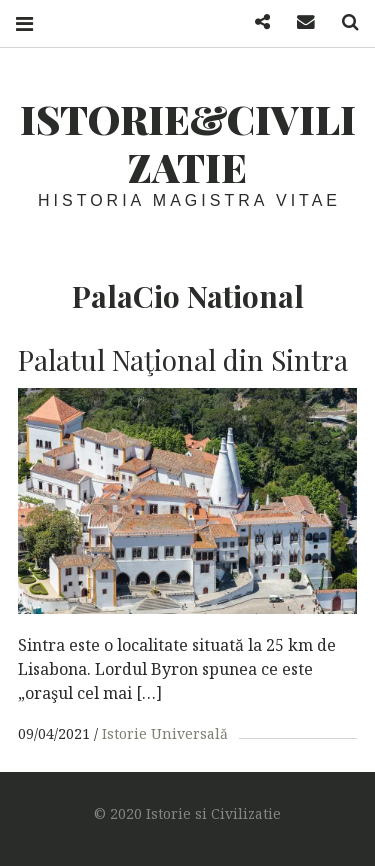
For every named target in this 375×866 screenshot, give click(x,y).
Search (343, 22)
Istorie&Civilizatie (188, 142)
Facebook (255, 22)
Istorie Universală (165, 733)
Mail (299, 22)
